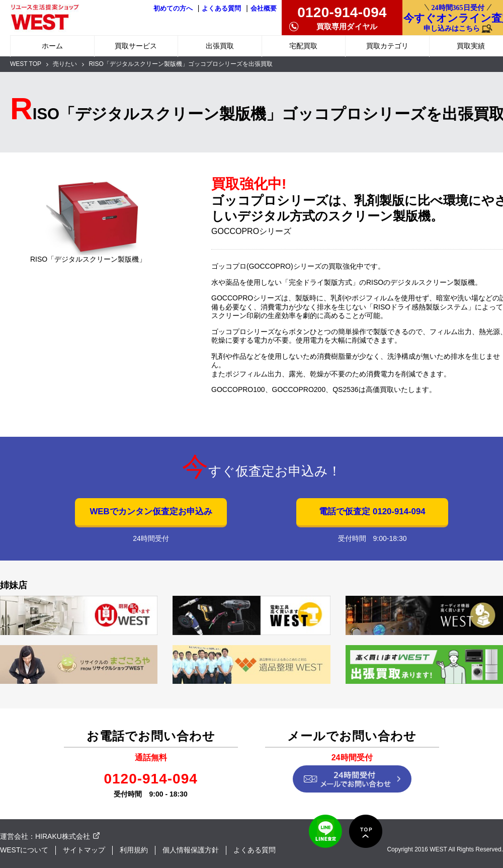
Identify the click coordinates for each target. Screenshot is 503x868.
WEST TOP (26, 64)
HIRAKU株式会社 (63, 836)
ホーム (52, 46)
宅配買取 (303, 46)
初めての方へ (173, 9)
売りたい (65, 64)
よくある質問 (221, 9)
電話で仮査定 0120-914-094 (372, 511)
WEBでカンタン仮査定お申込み (151, 511)
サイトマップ (84, 850)
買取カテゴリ (387, 46)
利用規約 (134, 850)
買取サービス (136, 46)
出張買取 (220, 46)
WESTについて (24, 850)
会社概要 (264, 9)
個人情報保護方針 (191, 850)
